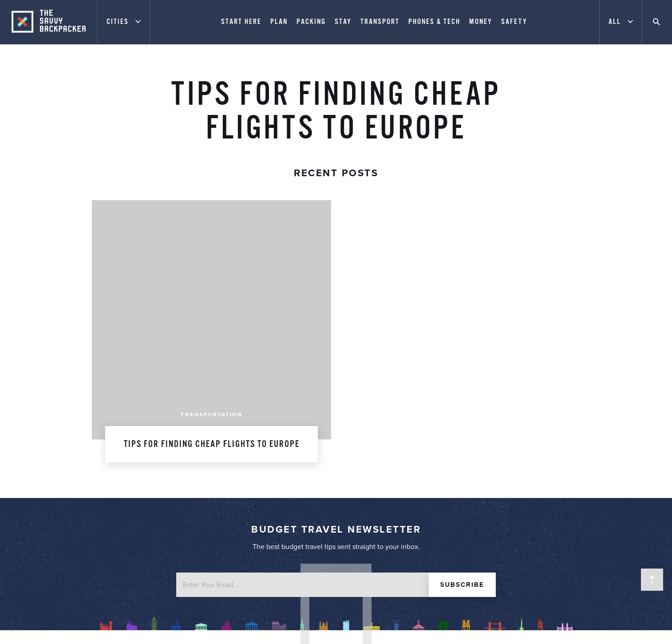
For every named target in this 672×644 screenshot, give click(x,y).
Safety (515, 22)
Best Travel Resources (454, 480)
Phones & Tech (435, 22)
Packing (312, 22)
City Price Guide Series (454, 468)
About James (218, 444)
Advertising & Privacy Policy (219, 468)
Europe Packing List (454, 456)
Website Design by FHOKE (494, 627)
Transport (381, 22)
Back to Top (652, 580)
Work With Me (219, 456)
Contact (219, 480)
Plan (280, 22)
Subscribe (462, 347)
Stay (344, 22)
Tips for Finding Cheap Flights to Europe (212, 206)
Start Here (242, 22)
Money (482, 22)
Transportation (211, 177)
